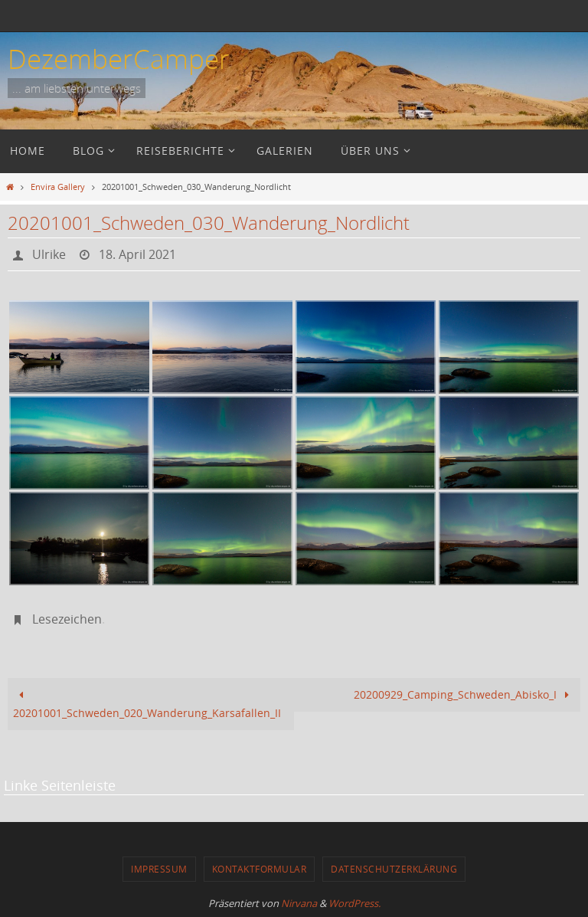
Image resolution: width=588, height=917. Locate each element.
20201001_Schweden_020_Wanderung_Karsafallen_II (147, 704)
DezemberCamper (119, 59)
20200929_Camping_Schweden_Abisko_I (464, 694)
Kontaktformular (260, 869)
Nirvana (299, 903)
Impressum (159, 869)
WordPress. (354, 903)
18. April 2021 (137, 254)
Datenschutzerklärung (394, 869)
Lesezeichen (67, 619)
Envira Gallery (58, 187)
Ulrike (49, 254)
